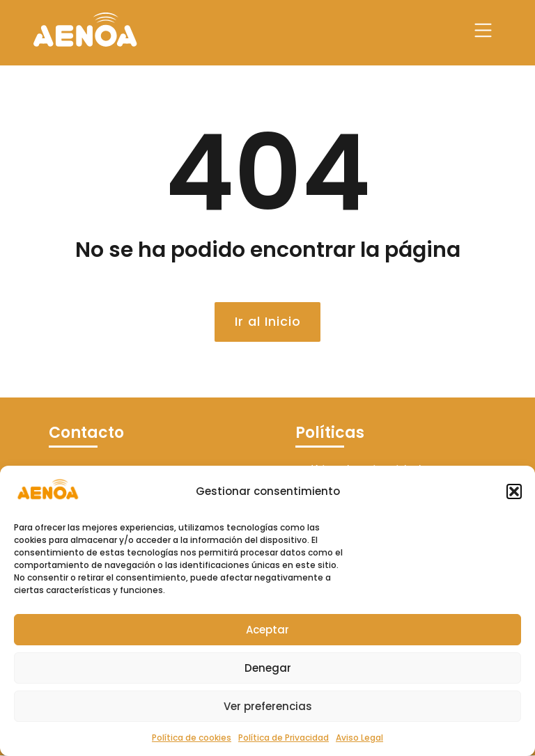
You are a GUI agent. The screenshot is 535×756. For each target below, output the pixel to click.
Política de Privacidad (284, 738)
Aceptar (267, 630)
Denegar (268, 668)
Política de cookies (192, 738)
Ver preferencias (268, 706)
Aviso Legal (359, 738)
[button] (514, 491)
